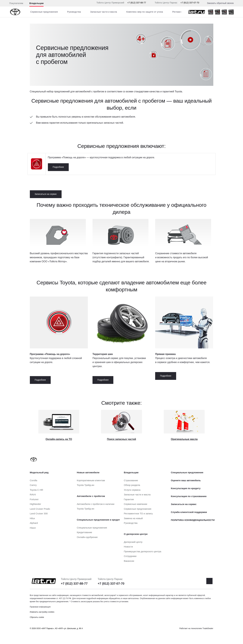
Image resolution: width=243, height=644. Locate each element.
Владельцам (36, 3)
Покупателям (16, 3)
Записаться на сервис (46, 194)
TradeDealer (208, 628)
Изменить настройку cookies (42, 612)
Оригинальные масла (184, 439)
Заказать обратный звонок (220, 3)
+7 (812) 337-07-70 (190, 3)
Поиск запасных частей (122, 439)
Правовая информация (40, 607)
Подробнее (58, 167)
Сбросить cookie (37, 617)
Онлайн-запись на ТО (59, 439)
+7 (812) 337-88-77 (137, 3)
